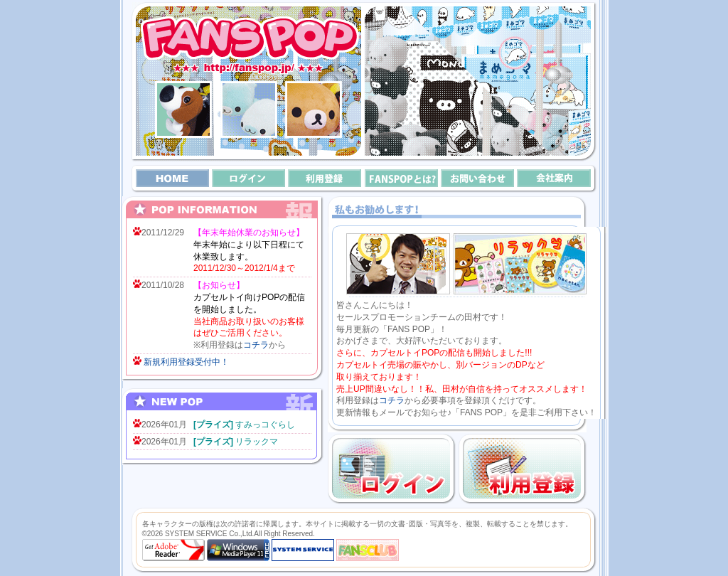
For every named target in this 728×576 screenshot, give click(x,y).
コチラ (256, 345)
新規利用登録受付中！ (186, 362)
